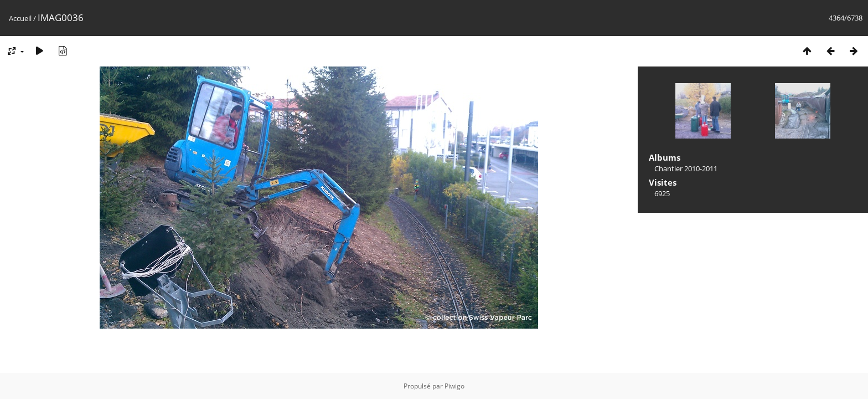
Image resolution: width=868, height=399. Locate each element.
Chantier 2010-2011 (686, 168)
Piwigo (454, 386)
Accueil (20, 18)
